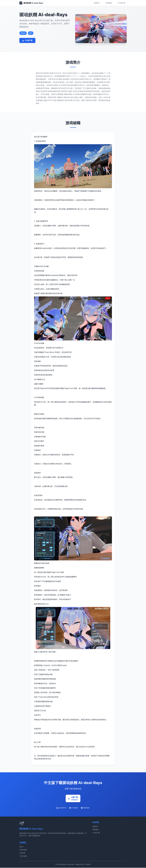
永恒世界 (22, 853)
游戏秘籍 (109, 3)
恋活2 (21, 847)
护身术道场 (23, 850)
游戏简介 (97, 3)
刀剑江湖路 (23, 856)
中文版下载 (121, 3)
